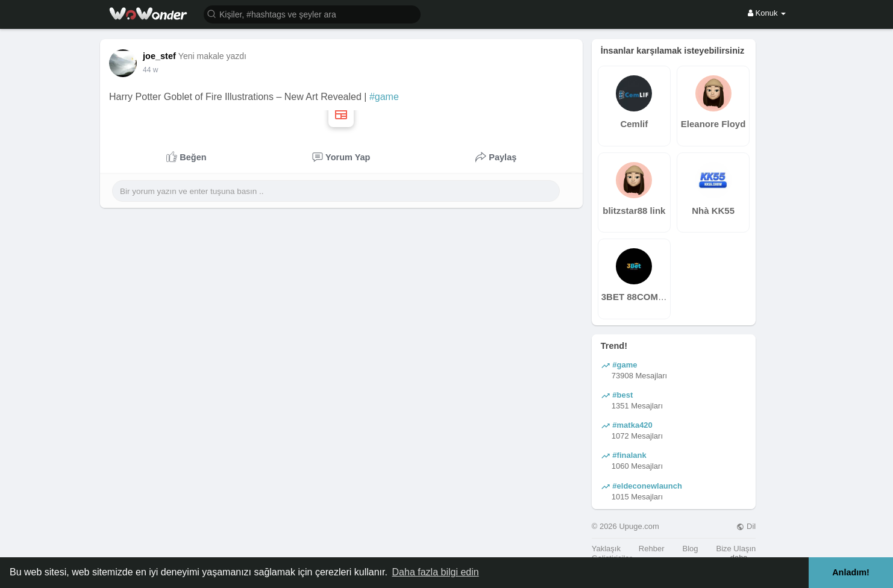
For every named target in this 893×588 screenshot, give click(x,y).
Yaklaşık (606, 549)
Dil (746, 526)
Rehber (652, 549)
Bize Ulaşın (736, 549)
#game (384, 97)
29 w (150, 70)
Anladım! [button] (851, 572)
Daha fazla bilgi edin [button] (436, 572)
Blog (690, 549)
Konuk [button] (767, 13)
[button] (312, 14)
